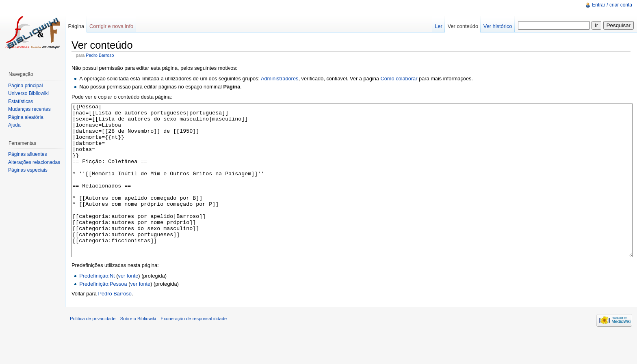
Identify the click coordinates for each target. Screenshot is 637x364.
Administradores (279, 79)
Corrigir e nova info (111, 26)
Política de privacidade (93, 349)
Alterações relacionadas (34, 162)
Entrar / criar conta (612, 5)
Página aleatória (26, 117)
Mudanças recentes (29, 109)
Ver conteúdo (463, 26)
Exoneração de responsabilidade (194, 349)
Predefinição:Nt (97, 306)
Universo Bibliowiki (28, 93)
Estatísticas (21, 101)
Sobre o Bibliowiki (138, 349)
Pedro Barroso (100, 55)
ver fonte (128, 306)
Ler (439, 26)
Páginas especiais (28, 170)
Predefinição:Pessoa (103, 314)
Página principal (25, 86)
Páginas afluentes (27, 154)
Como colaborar (399, 79)
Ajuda (14, 125)
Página (76, 26)
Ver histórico (498, 26)
